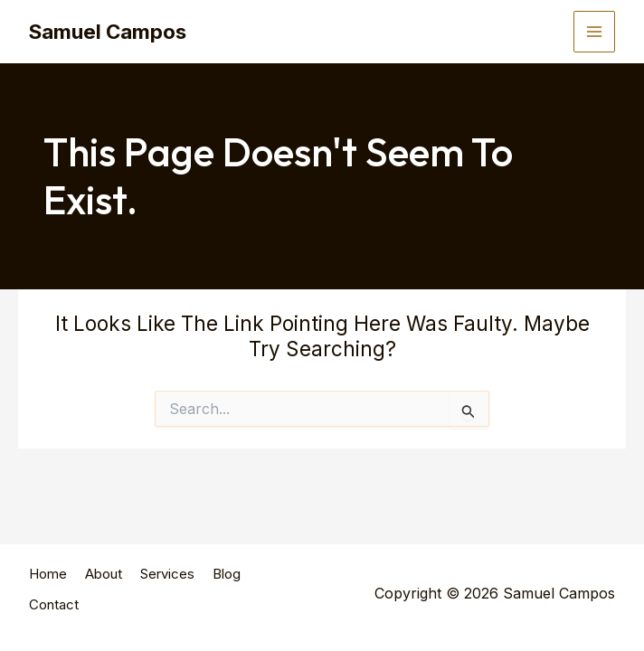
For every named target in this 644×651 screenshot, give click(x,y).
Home (48, 589)
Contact (54, 613)
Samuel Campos (114, 31)
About (104, 589)
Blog (227, 589)
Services (167, 589)
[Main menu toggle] (594, 32)
